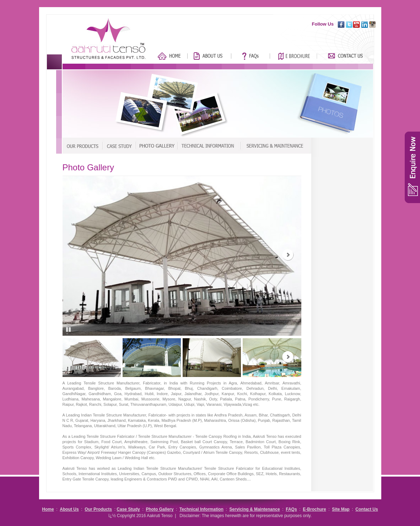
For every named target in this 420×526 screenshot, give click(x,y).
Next (288, 255)
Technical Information (201, 509)
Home (48, 509)
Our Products (98, 509)
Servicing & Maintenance (255, 509)
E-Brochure (314, 509)
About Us (69, 509)
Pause (70, 333)
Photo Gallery (160, 509)
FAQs (291, 509)
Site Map (341, 509)
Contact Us (367, 509)
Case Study (128, 509)
